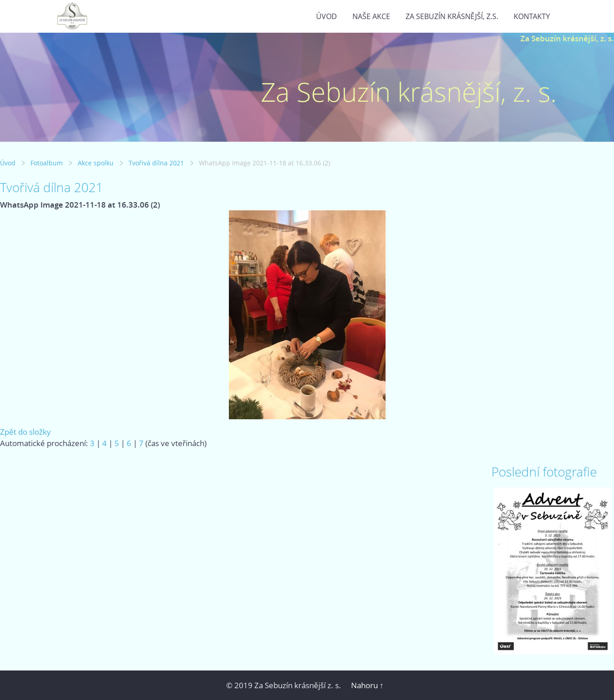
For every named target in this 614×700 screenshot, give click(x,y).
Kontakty (532, 16)
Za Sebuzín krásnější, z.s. (452, 16)
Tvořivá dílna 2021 (156, 163)
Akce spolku (96, 163)
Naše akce (371, 16)
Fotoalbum (47, 163)
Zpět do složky (25, 432)
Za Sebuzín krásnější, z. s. (567, 38)
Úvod (327, 16)
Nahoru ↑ (367, 685)
